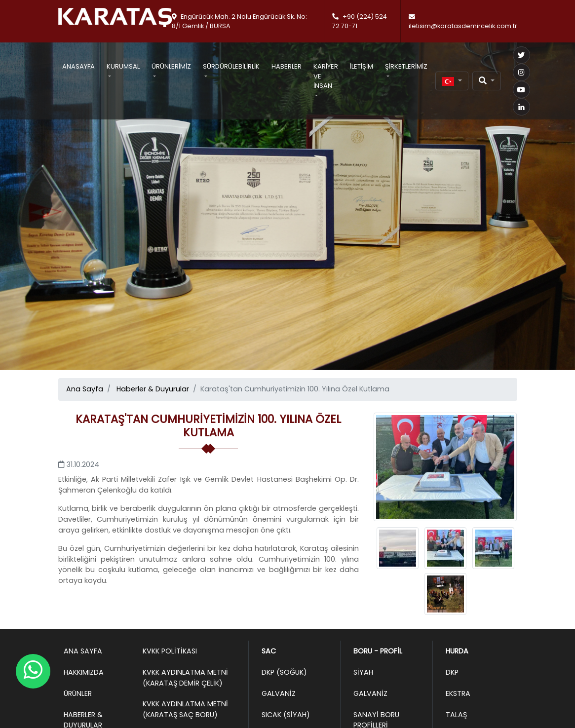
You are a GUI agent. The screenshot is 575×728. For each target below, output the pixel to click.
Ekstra (458, 693)
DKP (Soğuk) (284, 672)
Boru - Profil (378, 651)
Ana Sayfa (85, 389)
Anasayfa (78, 66)
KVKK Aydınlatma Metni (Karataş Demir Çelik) (185, 678)
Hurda (457, 651)
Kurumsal (123, 66)
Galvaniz (279, 693)
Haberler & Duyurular (153, 389)
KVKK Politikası (170, 651)
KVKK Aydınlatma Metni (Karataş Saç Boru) (185, 709)
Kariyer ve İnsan (326, 76)
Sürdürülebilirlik (231, 66)
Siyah (363, 672)
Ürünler (78, 693)
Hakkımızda (84, 672)
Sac (269, 651)
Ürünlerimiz (171, 66)
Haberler (287, 66)
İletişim (362, 66)
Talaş (456, 715)
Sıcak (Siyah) (286, 715)
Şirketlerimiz (406, 66)
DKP (452, 672)
